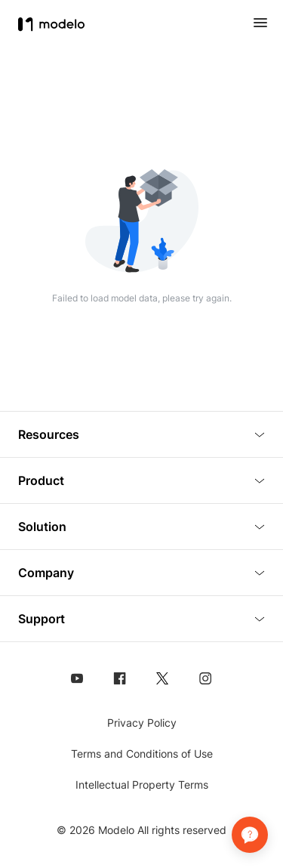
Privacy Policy (142, 723)
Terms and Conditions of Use (142, 754)
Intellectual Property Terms (142, 785)
